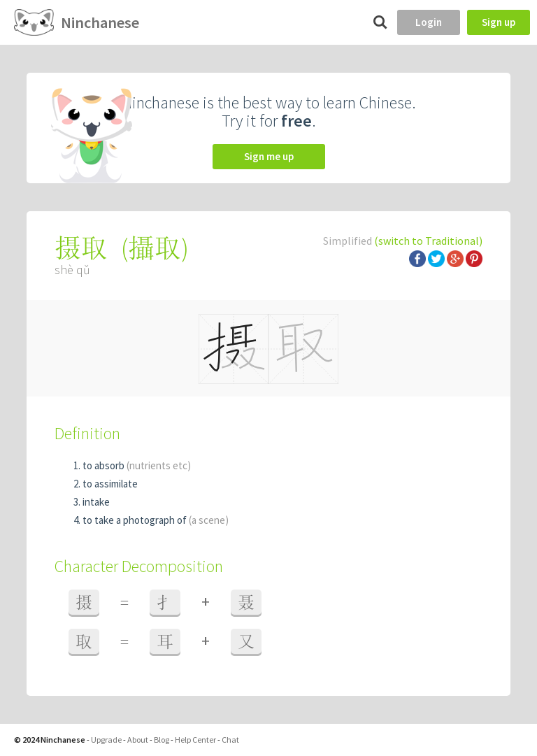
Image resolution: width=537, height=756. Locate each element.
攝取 (155, 248)
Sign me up (269, 156)
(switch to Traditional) (428, 241)
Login (429, 22)
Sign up (499, 22)
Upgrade (106, 740)
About (138, 740)
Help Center (195, 740)
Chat (230, 740)
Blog (162, 740)
